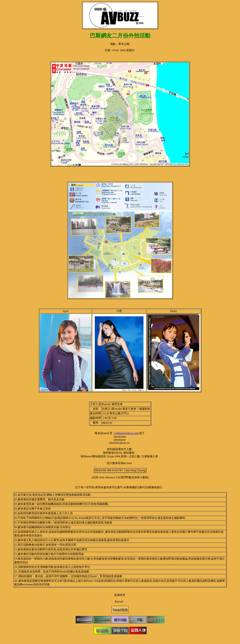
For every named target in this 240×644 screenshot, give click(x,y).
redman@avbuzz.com (126, 433)
